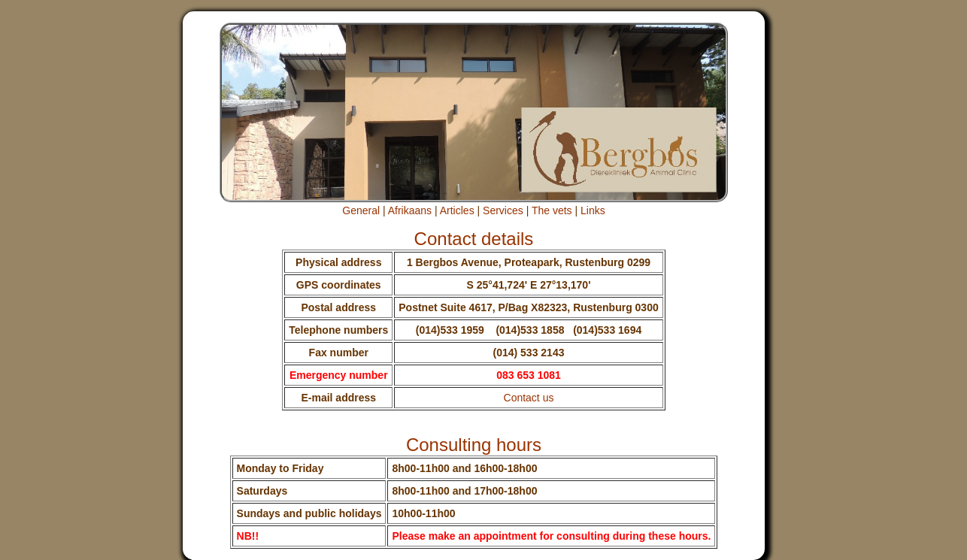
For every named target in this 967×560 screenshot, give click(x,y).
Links (593, 210)
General (361, 210)
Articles (457, 210)
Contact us (529, 398)
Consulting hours (474, 445)
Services (503, 210)
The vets (552, 210)
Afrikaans (410, 210)
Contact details (474, 239)
